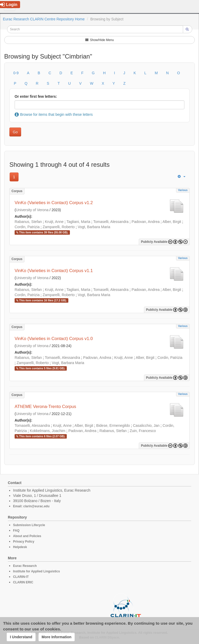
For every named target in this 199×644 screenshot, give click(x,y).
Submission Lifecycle (29, 525)
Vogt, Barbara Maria (94, 227)
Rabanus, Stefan (28, 222)
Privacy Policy (24, 542)
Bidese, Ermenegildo (113, 425)
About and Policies (27, 536)
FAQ (16, 531)
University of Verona (32, 210)
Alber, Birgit (172, 222)
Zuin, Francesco (143, 431)
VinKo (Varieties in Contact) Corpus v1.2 (54, 203)
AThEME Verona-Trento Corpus (45, 407)
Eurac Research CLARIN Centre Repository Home (44, 19)
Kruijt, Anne (54, 222)
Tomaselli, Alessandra (111, 222)
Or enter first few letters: (36, 96)
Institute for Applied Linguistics (37, 571)
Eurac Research (25, 566)
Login (9, 5)
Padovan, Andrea (146, 222)
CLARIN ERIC (23, 582)
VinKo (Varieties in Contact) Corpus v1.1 (54, 271)
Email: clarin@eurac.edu (31, 506)
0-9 (16, 73)
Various (183, 190)
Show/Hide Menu (100, 40)
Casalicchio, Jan (146, 425)
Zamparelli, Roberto (59, 227)
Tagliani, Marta (78, 222)
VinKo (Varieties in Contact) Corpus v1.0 (54, 339)
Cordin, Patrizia (27, 227)
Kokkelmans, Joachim (47, 431)
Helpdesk (20, 547)
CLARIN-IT (21, 577)
